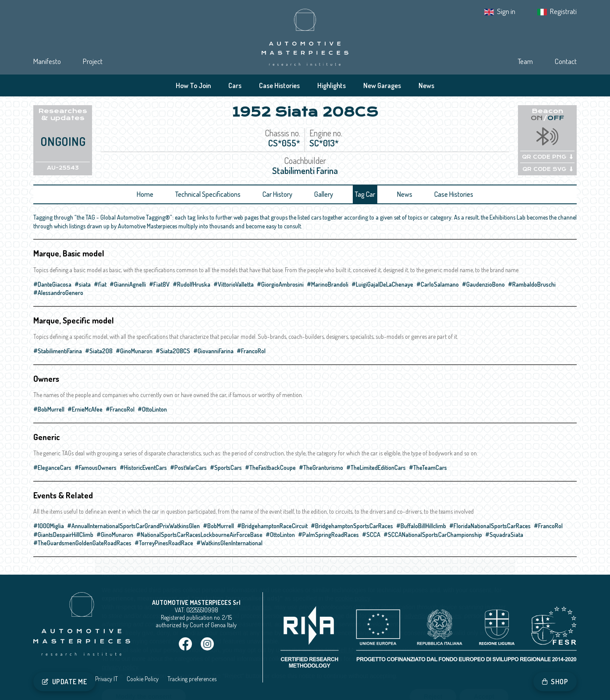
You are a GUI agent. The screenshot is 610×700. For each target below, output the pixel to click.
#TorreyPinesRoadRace (164, 543)
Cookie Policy (143, 679)
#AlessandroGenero (58, 293)
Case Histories (279, 85)
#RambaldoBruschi (532, 284)
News (426, 85)
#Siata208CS (173, 351)
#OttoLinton (152, 409)
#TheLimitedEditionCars (376, 467)
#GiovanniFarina (213, 351)
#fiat (100, 284)
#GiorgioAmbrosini (280, 284)
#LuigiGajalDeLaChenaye (382, 284)
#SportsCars (226, 467)
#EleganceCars (52, 467)
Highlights (332, 85)
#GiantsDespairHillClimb (63, 535)
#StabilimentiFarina (58, 351)
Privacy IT (106, 679)
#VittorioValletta (234, 284)
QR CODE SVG (548, 169)
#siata (83, 284)
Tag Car (365, 194)
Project (93, 61)
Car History (277, 194)
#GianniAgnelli (128, 284)
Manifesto (47, 61)
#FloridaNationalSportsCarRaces (490, 526)
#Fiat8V (159, 284)
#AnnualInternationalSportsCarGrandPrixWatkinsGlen (133, 526)
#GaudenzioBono (483, 284)
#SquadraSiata (504, 535)
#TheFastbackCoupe (270, 467)
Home (145, 194)
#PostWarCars (188, 467)
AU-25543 (63, 168)
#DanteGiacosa (52, 284)
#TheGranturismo (321, 467)
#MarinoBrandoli (328, 284)
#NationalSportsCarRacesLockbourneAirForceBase (199, 535)
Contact (566, 61)
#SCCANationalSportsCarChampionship (433, 535)
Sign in (506, 11)
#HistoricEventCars (143, 467)
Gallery (324, 194)
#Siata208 (99, 351)
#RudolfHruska (192, 284)
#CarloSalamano (438, 284)
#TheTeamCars (428, 467)
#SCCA (371, 535)
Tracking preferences (192, 679)
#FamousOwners (96, 467)
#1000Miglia (49, 526)
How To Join (193, 85)
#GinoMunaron (134, 351)
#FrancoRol (251, 351)
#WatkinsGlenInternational (229, 543)
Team (525, 61)
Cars (235, 85)
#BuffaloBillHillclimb (421, 526)
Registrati (563, 11)
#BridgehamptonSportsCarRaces (352, 526)
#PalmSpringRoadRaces (328, 535)
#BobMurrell (49, 409)
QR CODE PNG (547, 157)
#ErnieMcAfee (85, 409)
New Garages (382, 85)
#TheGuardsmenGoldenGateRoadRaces (82, 543)
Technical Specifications (208, 194)
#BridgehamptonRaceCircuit (272, 526)
